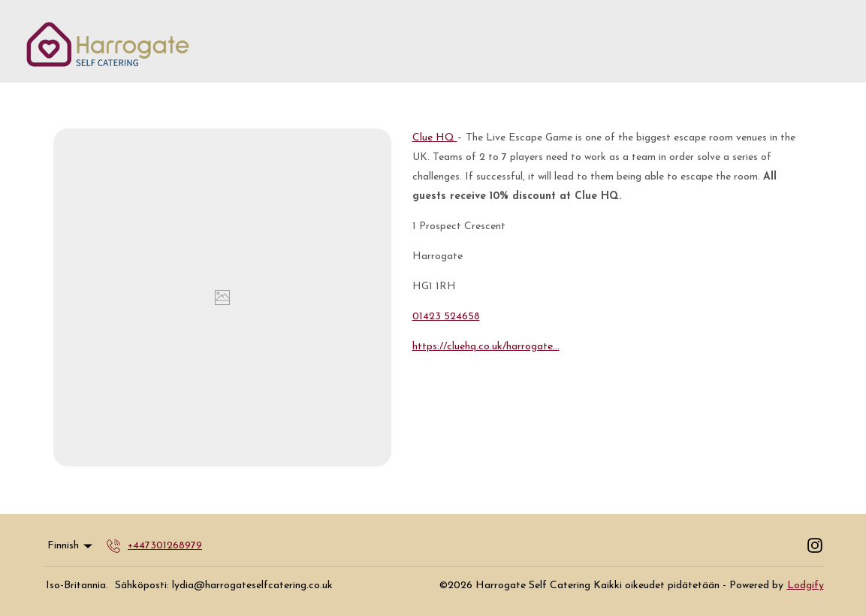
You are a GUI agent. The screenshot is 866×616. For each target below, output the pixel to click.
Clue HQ (435, 138)
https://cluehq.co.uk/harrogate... (486, 347)
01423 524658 (446, 317)
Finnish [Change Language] (71, 546)
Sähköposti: (142, 586)
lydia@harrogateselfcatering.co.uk (252, 586)
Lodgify (806, 586)
